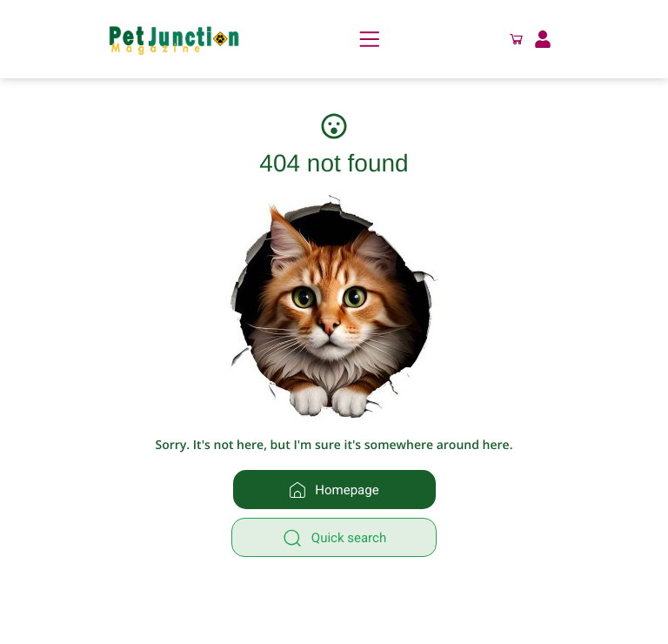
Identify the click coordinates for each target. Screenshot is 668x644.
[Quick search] (334, 537)
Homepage (334, 490)
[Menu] (370, 39)
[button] (517, 39)
